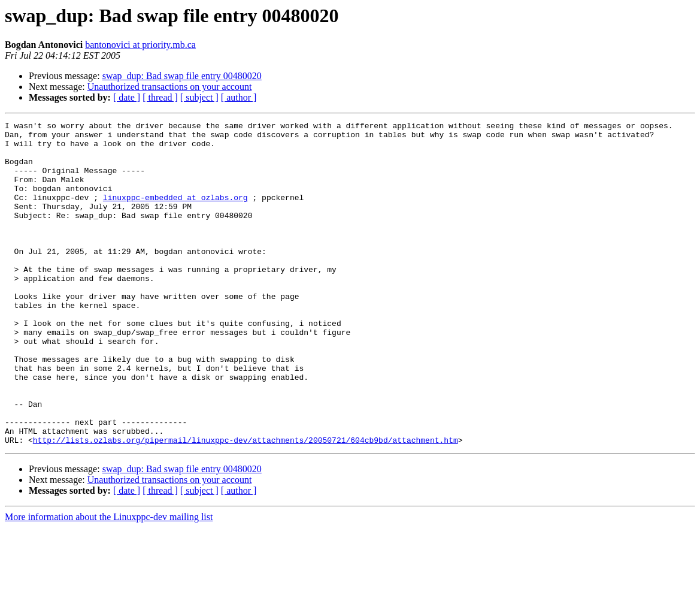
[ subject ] (199, 97)
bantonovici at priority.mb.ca (140, 45)
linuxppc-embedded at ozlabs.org (175, 213)
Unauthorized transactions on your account (170, 87)
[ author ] (239, 97)
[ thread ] (160, 97)
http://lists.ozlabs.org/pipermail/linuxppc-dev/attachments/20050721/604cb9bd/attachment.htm (246, 505)
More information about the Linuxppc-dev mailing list (109, 582)
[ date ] (127, 97)
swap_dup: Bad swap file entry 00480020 (182, 76)
